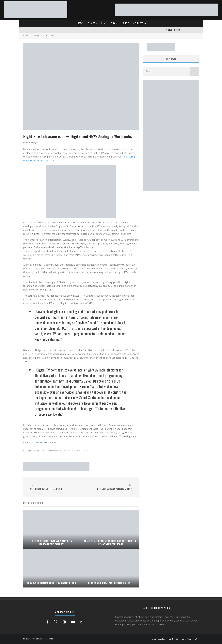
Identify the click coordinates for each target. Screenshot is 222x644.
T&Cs (196, 639)
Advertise (162, 639)
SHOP (126, 23)
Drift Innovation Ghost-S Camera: (54, 487)
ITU (37, 442)
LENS (104, 23)
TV (87, 451)
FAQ (177, 639)
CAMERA (92, 23)
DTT (46, 451)
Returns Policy (186, 639)
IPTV (63, 451)
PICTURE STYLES (173, 30)
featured (54, 451)
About (154, 639)
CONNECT (139, 23)
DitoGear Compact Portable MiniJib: (108, 487)
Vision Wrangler (31, 142)
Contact (170, 639)
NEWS (81, 23)
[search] (195, 71)
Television (78, 451)
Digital (38, 451)
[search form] (167, 71)
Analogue (28, 451)
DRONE (115, 23)
